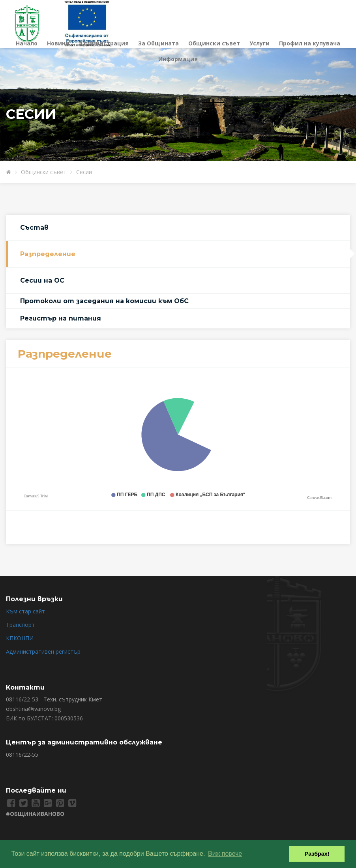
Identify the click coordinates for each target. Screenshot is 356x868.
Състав (34, 228)
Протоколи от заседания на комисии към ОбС (104, 301)
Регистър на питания (61, 318)
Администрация (104, 43)
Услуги (260, 43)
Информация (178, 59)
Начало (27, 43)
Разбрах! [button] (317, 854)
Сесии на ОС (42, 280)
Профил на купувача (310, 43)
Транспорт (20, 625)
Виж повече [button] (225, 854)
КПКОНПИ (20, 638)
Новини (58, 43)
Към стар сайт (25, 611)
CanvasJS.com (319, 498)
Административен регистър (43, 651)
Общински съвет (214, 43)
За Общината (158, 43)
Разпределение (48, 254)
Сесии (84, 172)
